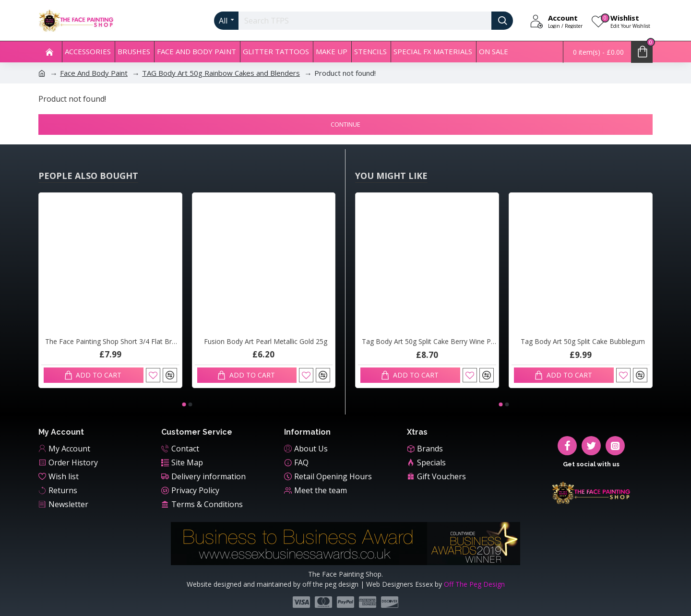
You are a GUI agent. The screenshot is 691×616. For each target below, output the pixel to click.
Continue (345, 124)
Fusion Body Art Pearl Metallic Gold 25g (266, 342)
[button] (184, 404)
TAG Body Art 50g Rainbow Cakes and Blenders (221, 73)
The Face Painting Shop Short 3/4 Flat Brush (112, 342)
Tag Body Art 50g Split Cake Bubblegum (583, 342)
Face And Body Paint (94, 73)
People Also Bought (88, 176)
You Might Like (391, 176)
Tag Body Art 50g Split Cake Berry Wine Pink (429, 342)
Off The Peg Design (474, 584)
